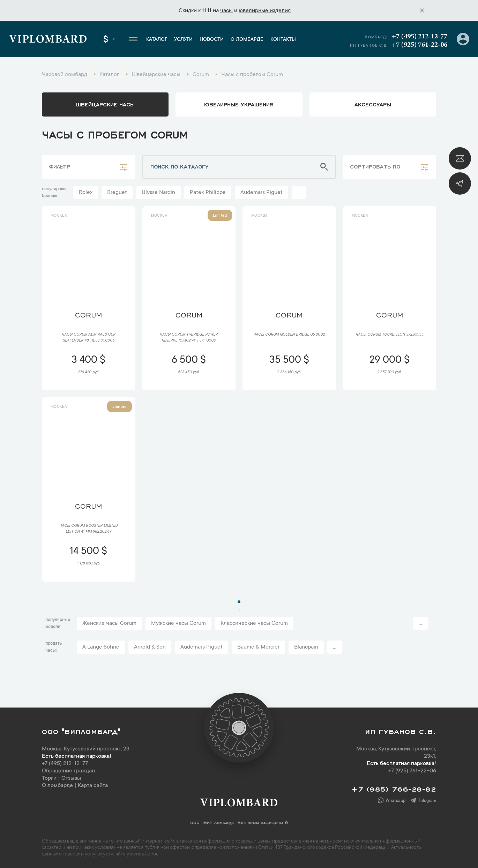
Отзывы (71, 778)
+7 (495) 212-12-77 (420, 37)
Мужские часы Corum (178, 623)
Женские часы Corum (109, 623)
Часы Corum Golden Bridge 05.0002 (289, 335)
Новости (212, 40)
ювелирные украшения (239, 104)
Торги (49, 778)
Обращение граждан (68, 771)
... (299, 193)
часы (226, 11)
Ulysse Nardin (158, 193)
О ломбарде (247, 40)
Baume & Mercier (258, 647)
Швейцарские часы (105, 104)
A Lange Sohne (101, 647)
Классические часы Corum (254, 623)
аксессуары (373, 104)
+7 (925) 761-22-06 (420, 45)
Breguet (117, 193)
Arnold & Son (150, 647)
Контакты (283, 40)
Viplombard (48, 40)
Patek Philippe (208, 193)
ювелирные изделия (265, 11)
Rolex (86, 193)
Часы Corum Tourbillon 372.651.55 (389, 335)
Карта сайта (93, 786)
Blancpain (306, 647)
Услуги (183, 40)
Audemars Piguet (262, 193)
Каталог (157, 40)
